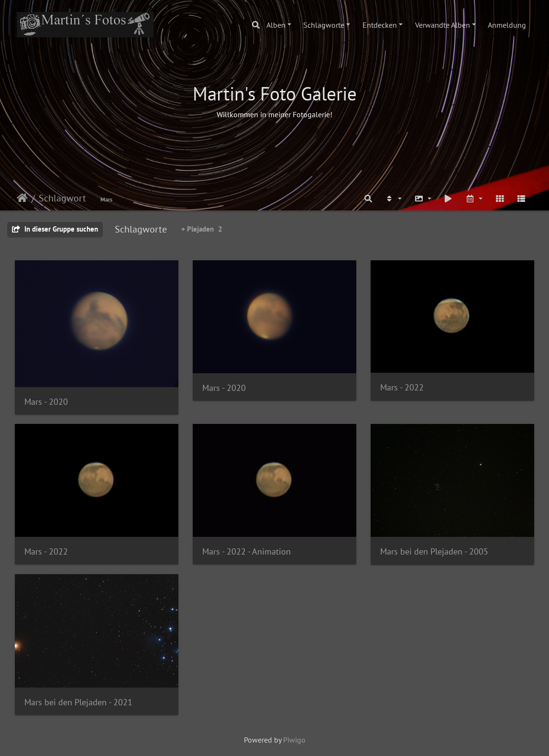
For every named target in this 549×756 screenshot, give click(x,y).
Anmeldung (507, 25)
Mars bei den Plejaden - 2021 (78, 702)
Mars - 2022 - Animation (247, 551)
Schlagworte (324, 25)
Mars (106, 199)
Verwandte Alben (443, 25)
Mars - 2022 (402, 387)
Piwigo (294, 740)
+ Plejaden (202, 229)
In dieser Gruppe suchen (55, 229)
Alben (276, 25)
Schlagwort (62, 198)
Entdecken (380, 25)
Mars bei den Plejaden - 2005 (434, 551)
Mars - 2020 (46, 402)
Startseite (22, 198)
